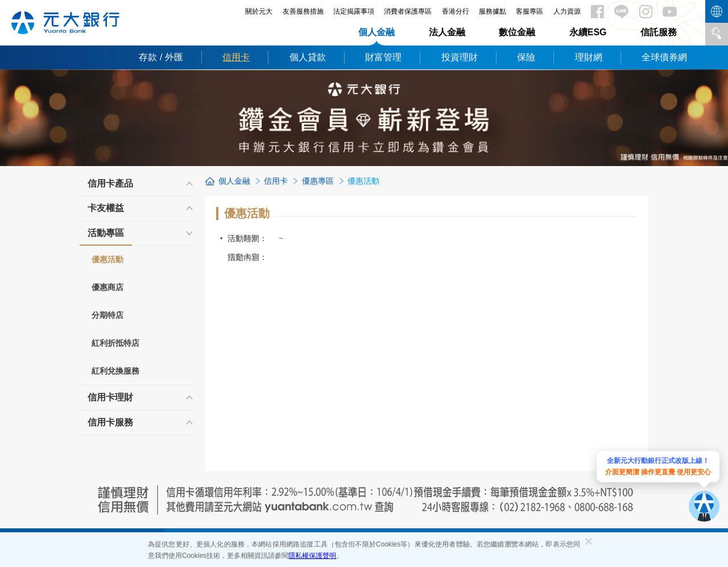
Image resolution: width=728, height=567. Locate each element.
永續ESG (588, 32)
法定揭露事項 (354, 11)
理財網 (589, 57)
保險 (526, 57)
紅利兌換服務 (115, 371)
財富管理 (383, 57)
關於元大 (259, 11)
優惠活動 (107, 259)
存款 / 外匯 (161, 57)
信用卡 (236, 57)
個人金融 (377, 32)
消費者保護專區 (408, 11)
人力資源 (567, 11)
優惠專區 (318, 181)
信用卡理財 (110, 397)
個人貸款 (308, 57)
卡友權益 (106, 208)
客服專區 (530, 11)
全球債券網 (664, 57)
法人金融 (447, 32)
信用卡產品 (110, 183)
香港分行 (456, 11)
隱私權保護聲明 (312, 556)
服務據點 (493, 11)
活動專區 (106, 237)
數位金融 (517, 32)
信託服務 (659, 32)
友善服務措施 (303, 11)
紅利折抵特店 (115, 343)
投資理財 (460, 57)
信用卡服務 (110, 422)
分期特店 (107, 315)
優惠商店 (107, 287)
